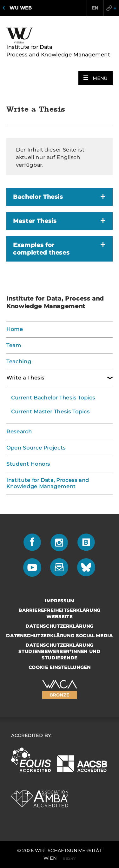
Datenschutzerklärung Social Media (59, 636)
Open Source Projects (36, 448)
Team (14, 345)
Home (15, 329)
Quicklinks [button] (111, 8)
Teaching (19, 362)
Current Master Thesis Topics (50, 412)
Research (19, 432)
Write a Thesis (25, 378)
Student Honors (28, 464)
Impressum (60, 601)
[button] (96, 78)
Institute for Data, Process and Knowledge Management (48, 483)
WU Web (21, 8)
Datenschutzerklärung (60, 626)
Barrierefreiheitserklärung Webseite (60, 613)
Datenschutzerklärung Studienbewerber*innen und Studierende (59, 651)
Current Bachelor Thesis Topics (53, 398)
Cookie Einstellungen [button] (60, 667)
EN (95, 8)
